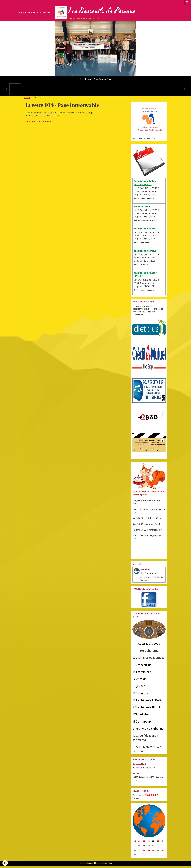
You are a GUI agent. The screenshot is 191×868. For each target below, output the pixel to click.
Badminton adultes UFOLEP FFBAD (145, 183)
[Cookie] (5, 863)
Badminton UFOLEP (145, 251)
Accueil (27, 98)
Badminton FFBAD (144, 228)
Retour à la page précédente (38, 121)
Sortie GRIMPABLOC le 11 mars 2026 (34, 12)
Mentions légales (86, 863)
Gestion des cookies (103, 863)
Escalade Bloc (142, 206)
